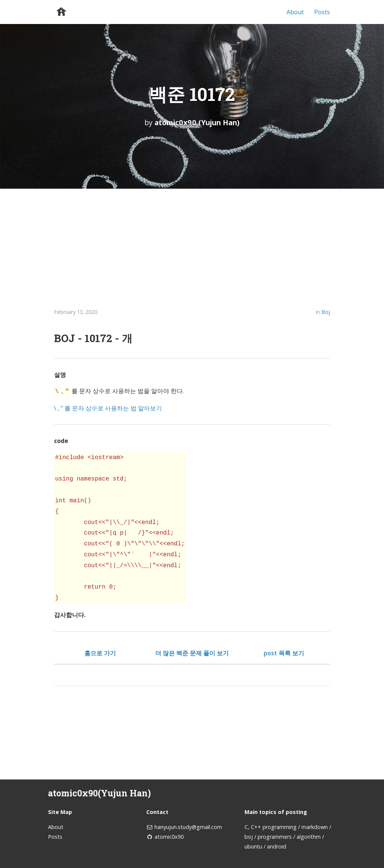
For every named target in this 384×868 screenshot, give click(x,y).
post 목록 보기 (284, 652)
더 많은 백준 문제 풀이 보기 (192, 652)
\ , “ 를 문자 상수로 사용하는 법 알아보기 (108, 407)
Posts (322, 12)
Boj (326, 312)
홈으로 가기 (100, 652)
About (295, 12)
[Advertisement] (192, 245)
